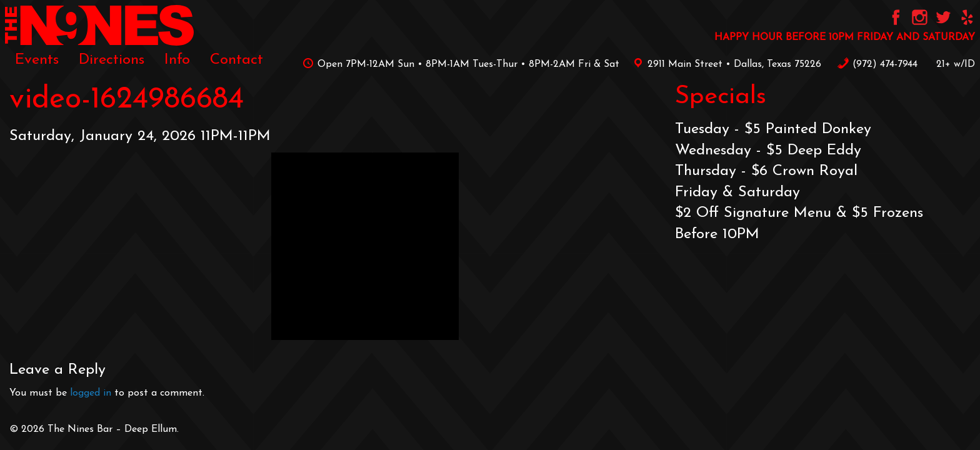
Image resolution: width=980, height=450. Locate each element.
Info (177, 60)
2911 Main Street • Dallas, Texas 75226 (725, 64)
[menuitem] (37, 60)
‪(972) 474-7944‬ (877, 64)
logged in (91, 393)
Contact (237, 60)
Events (37, 60)
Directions (112, 60)
